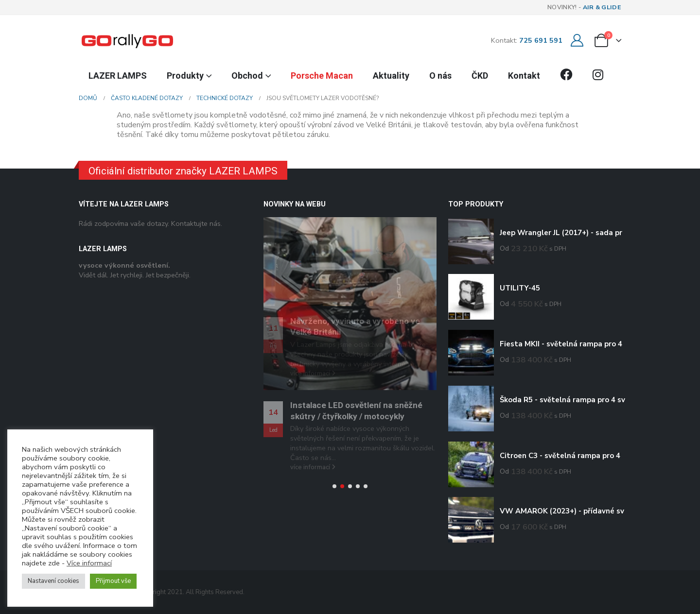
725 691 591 (541, 40)
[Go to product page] (471, 241)
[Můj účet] (577, 41)
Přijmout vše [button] (113, 581)
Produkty (185, 76)
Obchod (247, 76)
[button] (334, 486)
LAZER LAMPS (118, 76)
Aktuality (391, 76)
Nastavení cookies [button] (53, 581)
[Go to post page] (350, 304)
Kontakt (524, 76)
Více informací (89, 563)
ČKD (480, 76)
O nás (440, 76)
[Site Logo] (127, 40)
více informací (313, 467)
